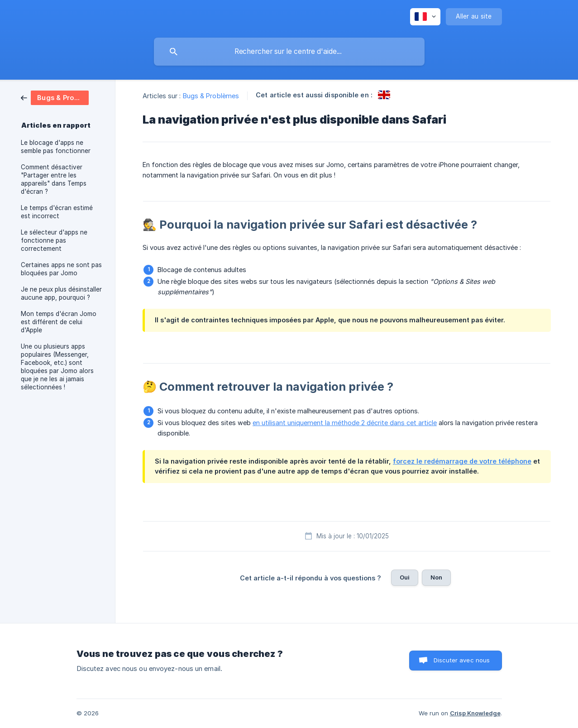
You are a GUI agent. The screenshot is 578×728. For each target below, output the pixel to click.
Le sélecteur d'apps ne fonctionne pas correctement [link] (54, 240)
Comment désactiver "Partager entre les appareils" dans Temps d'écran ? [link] (54, 179)
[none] (425, 17)
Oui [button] (405, 577)
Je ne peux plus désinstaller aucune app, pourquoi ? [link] (61, 293)
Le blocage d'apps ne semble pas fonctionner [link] (56, 147)
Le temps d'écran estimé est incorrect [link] (57, 212)
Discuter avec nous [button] (462, 660)
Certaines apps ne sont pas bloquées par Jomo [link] (61, 269)
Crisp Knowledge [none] (475, 713)
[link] (55, 97)
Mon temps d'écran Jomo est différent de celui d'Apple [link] (59, 322)
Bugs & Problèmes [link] (211, 96)
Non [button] (436, 577)
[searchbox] (289, 52)
